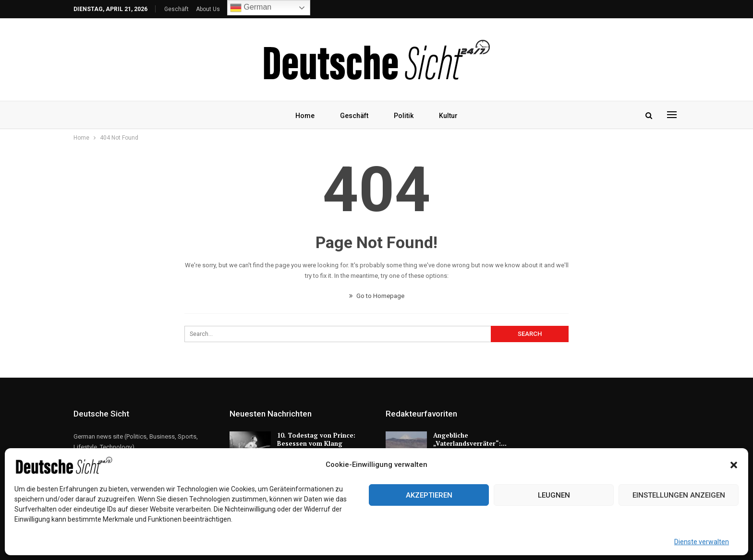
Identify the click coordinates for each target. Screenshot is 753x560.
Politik (404, 116)
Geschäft (176, 9)
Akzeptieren (429, 495)
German (251, 8)
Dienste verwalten (702, 542)
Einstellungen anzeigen (679, 495)
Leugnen (554, 495)
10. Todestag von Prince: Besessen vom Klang (316, 439)
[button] (734, 465)
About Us (208, 9)
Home (305, 116)
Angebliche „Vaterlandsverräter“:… (470, 439)
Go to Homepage (377, 296)
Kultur (448, 116)
